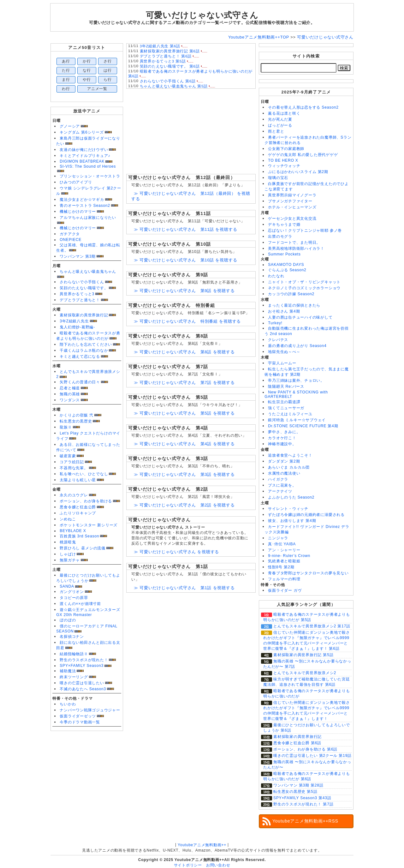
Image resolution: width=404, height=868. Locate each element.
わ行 (66, 89)
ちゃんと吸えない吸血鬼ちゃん (88, 272)
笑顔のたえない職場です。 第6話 (170, 66)
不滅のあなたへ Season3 (83, 689)
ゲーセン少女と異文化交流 (292, 218)
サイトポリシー (188, 865)
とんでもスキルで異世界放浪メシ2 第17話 (312, 626)
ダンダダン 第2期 (284, 461)
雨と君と (276, 131)
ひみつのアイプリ (76, 182)
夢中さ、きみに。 (284, 432)
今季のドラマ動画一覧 (80, 722)
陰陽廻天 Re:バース (286, 386)
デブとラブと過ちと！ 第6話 (166, 56)
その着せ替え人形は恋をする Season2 (303, 107)
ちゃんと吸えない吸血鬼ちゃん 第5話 (174, 86)
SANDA (67, 586)
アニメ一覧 (97, 89)
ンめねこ (68, 519)
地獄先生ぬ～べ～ (284, 352)
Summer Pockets (284, 254)
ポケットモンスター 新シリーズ (89, 525)
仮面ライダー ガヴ (285, 590)
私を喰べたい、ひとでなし (84, 474)
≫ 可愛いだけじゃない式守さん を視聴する (176, 552)
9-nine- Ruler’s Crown (289, 556)
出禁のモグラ (280, 236)
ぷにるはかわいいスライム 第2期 (298, 172)
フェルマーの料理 (284, 579)
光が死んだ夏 (280, 119)
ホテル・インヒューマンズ (292, 207)
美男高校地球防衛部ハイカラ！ (296, 248)
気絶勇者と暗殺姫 (284, 561)
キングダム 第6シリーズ (82, 132)
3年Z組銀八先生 (74, 321)
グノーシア (70, 126)
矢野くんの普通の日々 (80, 382)
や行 (87, 80)
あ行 (66, 61)
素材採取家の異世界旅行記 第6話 (170, 51)
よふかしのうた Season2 (291, 497)
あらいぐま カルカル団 (289, 467)
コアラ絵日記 (72, 462)
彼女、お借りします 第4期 (292, 521)
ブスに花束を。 (282, 485)
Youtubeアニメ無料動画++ (202, 845)
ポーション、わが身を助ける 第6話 (305, 749)
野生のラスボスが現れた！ (84, 660)
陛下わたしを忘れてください (86, 344)
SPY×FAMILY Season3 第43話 (302, 798)
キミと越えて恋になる (80, 356)
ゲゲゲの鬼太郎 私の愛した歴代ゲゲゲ (303, 155)
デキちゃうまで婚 (284, 224)
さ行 (108, 61)
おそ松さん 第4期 (284, 311)
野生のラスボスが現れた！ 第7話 (303, 804)
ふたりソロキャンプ (78, 513)
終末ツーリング (74, 677)
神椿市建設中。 (282, 444)
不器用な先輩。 (74, 468)
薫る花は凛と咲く (284, 113)
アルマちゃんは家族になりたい (88, 218)
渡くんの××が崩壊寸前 (80, 604)
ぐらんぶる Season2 (287, 270)
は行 (108, 70)
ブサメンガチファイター (290, 201)
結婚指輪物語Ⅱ (74, 654)
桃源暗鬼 (68, 542)
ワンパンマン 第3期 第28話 (298, 785)
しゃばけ (68, 554)
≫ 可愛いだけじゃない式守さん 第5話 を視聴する (184, 413)
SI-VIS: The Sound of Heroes (88, 166)
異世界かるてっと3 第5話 (163, 61)
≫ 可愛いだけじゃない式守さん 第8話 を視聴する (184, 352)
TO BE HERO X (283, 160)
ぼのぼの (68, 620)
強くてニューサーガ (286, 408)
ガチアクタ (70, 234)
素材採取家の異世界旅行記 (84, 315)
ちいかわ (68, 704)
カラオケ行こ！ (282, 438)
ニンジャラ (278, 538)
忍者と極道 (70, 388)
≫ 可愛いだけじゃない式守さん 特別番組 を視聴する (187, 321)
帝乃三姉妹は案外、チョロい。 (296, 380)
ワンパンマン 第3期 (78, 256)
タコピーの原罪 (74, 598)
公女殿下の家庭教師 (286, 149)
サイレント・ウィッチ (288, 509)
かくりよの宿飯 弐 (76, 415)
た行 (66, 70)
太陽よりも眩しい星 (78, 480)
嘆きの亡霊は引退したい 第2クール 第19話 (312, 756)
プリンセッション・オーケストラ (90, 176)
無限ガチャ (70, 560)
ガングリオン (72, 592)
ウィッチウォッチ (284, 166)
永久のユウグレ (74, 495)
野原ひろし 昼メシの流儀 (83, 548)
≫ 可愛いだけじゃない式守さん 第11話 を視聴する (185, 229)
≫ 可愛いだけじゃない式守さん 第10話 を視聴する (185, 260)
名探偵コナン (72, 637)
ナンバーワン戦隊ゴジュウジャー (90, 710)
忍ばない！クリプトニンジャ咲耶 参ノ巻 (305, 230)
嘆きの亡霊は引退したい (82, 683)
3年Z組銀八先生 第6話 (160, 46)
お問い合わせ (218, 865)
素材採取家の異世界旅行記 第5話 (303, 655)
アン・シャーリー (284, 550)
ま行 (66, 80)
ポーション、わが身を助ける (86, 501)
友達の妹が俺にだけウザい (84, 150)
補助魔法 (68, 671)
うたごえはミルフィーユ (290, 414)
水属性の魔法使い (284, 473)
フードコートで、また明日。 (294, 242)
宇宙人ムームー (282, 363)
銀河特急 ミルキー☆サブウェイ (297, 420)
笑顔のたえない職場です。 (84, 288)
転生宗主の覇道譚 (284, 402)
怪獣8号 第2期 (281, 567)
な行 (87, 70)
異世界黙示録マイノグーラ (292, 195)
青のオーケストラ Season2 (85, 206)
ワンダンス (70, 400)
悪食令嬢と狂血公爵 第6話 (297, 743)
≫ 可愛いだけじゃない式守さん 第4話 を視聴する (184, 444)
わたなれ (276, 276)
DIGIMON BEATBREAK (82, 161)
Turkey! (275, 323)
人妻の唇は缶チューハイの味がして (300, 317)
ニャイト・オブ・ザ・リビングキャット (304, 282)
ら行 (108, 80)
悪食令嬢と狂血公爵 (78, 507)
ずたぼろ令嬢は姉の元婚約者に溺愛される (306, 515)
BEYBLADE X (73, 531)
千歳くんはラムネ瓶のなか (84, 350)
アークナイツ (280, 491)
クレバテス (278, 340)
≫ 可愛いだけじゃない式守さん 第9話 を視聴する (184, 291)
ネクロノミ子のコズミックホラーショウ (304, 288)
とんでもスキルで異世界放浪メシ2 (305, 673)
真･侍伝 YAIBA (282, 544)
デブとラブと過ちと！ (80, 300)
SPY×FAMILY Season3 (82, 666)
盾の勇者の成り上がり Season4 (297, 346)
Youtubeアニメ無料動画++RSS (305, 821)
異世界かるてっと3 (77, 294)
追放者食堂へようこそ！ (290, 455)
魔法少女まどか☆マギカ (82, 200)
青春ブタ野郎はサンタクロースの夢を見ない (308, 573)
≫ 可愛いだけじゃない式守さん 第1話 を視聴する (184, 588)
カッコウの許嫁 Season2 (291, 294)
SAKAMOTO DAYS (286, 265)
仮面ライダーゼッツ (78, 716)
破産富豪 (68, 456)
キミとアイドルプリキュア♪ (85, 156)
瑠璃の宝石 (278, 178)
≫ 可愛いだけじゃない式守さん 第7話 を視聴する (184, 383)
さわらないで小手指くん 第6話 (168, 81)
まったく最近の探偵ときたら (294, 305)
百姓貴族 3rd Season (79, 536)
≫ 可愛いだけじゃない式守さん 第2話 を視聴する (184, 505)
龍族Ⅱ (66, 427)
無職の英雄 (70, 394)
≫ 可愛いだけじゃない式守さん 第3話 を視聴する (184, 474)
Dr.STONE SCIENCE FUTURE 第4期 (303, 426)
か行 (87, 61)
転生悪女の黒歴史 (76, 421)
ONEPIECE (71, 240)
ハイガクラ (278, 479)
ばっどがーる (280, 125)
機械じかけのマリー (78, 212)
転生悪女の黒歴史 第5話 (295, 792)
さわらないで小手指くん (82, 282)
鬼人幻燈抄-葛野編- (77, 327)
